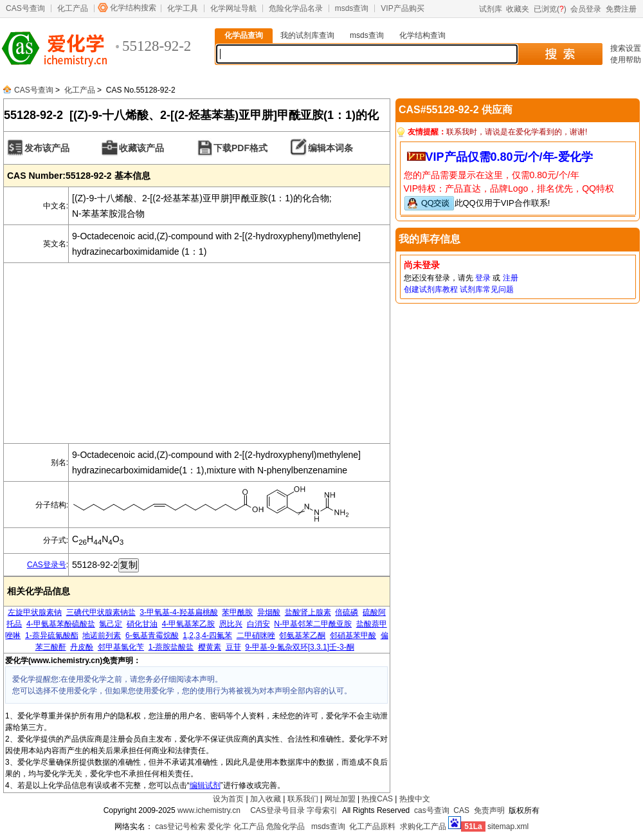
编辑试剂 (205, 785)
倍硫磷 (347, 612)
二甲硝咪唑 (256, 635)
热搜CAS (377, 799)
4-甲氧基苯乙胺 (189, 624)
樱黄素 (210, 647)
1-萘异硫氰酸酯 (52, 635)
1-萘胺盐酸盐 (171, 647)
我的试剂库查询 (307, 35)
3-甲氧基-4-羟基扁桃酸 (178, 612)
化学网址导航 (233, 8)
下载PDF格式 (240, 148)
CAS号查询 (25, 8)
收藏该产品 (141, 148)
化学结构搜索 (133, 8)
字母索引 (322, 810)
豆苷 (233, 647)
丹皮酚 (82, 647)
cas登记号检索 (180, 826)
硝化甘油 (142, 624)
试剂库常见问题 (487, 289)
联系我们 (303, 799)
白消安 (258, 624)
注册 (511, 278)
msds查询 (352, 8)
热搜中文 (415, 799)
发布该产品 (47, 148)
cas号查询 (432, 810)
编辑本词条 (331, 148)
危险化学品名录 (296, 8)
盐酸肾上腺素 (308, 612)
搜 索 (560, 54)
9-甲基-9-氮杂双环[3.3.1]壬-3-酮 (299, 647)
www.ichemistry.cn (209, 810)
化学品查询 (244, 35)
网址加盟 (340, 799)
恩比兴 (231, 624)
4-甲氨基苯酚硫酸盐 (61, 624)
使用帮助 (626, 60)
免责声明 (489, 810)
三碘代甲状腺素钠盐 (101, 612)
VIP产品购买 (402, 8)
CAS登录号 (47, 565)
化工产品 (73, 8)
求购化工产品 (423, 826)
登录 (483, 278)
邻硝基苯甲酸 (353, 635)
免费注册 (621, 9)
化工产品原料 (372, 826)
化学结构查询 (422, 35)
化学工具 (183, 8)
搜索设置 (626, 48)
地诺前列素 (102, 635)
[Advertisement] (197, 353)
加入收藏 (266, 799)
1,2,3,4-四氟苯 (207, 635)
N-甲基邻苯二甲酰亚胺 (313, 624)
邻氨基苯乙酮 (302, 635)
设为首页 (228, 799)
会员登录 (586, 9)
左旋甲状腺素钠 (35, 612)
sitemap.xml (508, 826)
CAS (461, 810)
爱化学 (219, 826)
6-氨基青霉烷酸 (152, 635)
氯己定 (111, 624)
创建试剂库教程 (431, 289)
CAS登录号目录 (277, 810)
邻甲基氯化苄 (121, 647)
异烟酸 (269, 612)
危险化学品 (285, 826)
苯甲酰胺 (237, 612)
